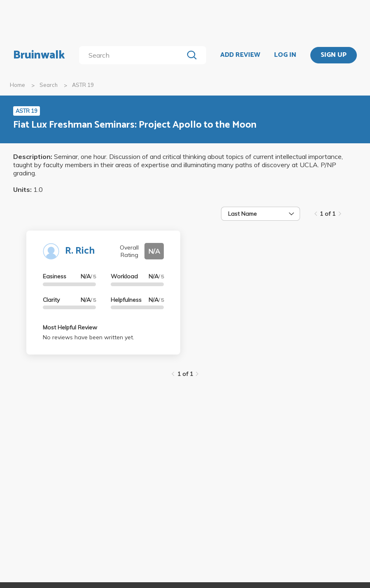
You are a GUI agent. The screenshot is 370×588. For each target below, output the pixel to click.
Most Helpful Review (70, 327)
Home (17, 85)
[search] (133, 55)
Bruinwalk (39, 55)
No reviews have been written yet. (88, 337)
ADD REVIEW (240, 55)
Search (49, 85)
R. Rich (80, 251)
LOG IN (285, 55)
